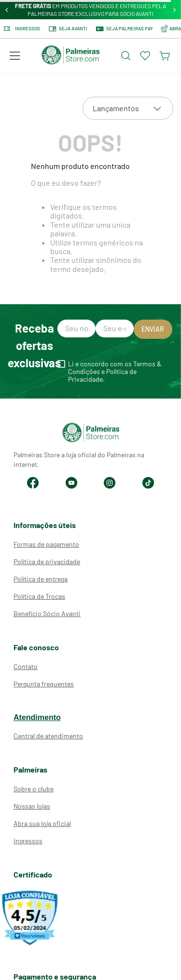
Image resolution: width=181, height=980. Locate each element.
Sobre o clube (34, 789)
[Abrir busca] (126, 56)
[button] (15, 56)
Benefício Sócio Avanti (47, 613)
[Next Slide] (174, 10)
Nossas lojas (32, 806)
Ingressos (22, 29)
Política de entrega (41, 579)
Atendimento (37, 717)
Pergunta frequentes (44, 684)
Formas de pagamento (46, 544)
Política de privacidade (47, 561)
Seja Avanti (68, 29)
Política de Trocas (39, 596)
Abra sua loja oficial (42, 823)
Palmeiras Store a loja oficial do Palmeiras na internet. (79, 459)
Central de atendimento (48, 736)
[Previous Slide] (7, 10)
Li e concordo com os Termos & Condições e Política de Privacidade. (115, 372)
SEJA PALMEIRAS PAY (124, 29)
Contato (26, 666)
